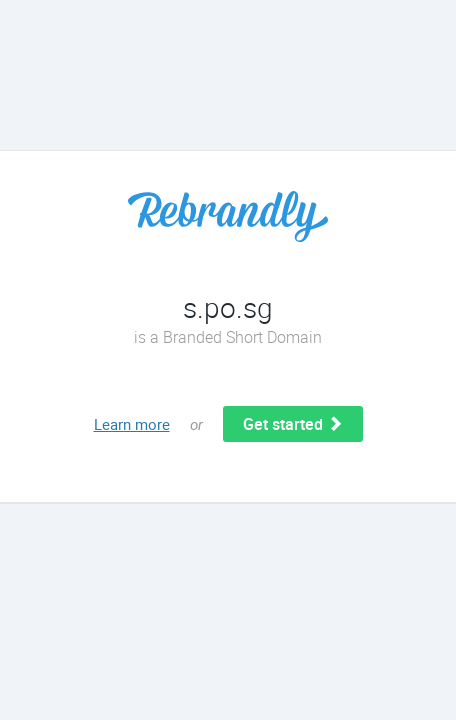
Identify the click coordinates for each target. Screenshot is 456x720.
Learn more (132, 424)
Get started (293, 424)
